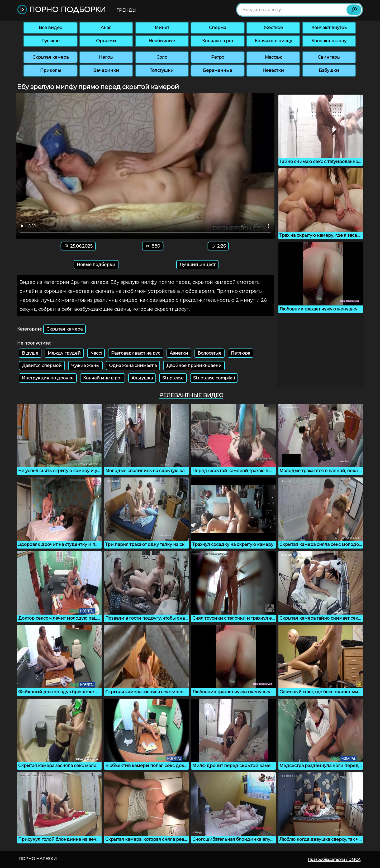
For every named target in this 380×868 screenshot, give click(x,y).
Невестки (273, 70)
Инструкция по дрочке (48, 378)
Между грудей (64, 353)
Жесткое (273, 28)
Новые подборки (96, 265)
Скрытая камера (51, 57)
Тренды (127, 10)
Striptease (173, 378)
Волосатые (210, 353)
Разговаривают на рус (136, 353)
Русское (51, 41)
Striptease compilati (214, 378)
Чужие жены (85, 366)
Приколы (51, 70)
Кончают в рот (218, 41)
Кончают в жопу (329, 41)
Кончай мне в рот (103, 378)
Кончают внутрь (329, 28)
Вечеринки (106, 70)
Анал (106, 28)
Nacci (96, 353)
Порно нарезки (38, 859)
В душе (30, 353)
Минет (162, 28)
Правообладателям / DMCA (334, 860)
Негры (106, 57)
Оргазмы (106, 41)
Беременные (218, 70)
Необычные (162, 41)
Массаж (273, 57)
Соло (162, 57)
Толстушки (162, 70)
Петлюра (241, 353)
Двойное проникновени (194, 366)
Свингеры (329, 57)
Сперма (218, 28)
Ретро (218, 57)
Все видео (51, 28)
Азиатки (179, 353)
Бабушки (329, 70)
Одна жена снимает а (133, 366)
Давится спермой (42, 366)
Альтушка (142, 378)
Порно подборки (62, 10)
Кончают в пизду (273, 41)
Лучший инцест (197, 265)
